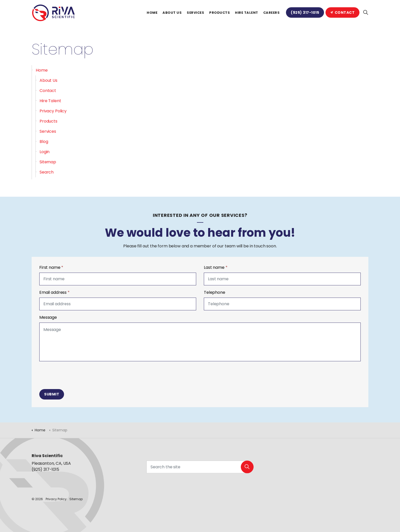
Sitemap (48, 162)
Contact (342, 12)
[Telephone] (282, 304)
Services (195, 13)
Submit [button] (52, 394)
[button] (247, 469)
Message (48, 317)
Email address (54, 292)
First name (51, 267)
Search (47, 172)
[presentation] (78, 375)
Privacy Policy (53, 111)
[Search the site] (200, 469)
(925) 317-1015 (305, 12)
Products (220, 13)
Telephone (215, 292)
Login (45, 152)
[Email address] (118, 304)
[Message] (200, 342)
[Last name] (282, 279)
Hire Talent (247, 13)
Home (152, 13)
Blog (44, 142)
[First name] (118, 279)
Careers (272, 13)
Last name (216, 267)
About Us (172, 13)
